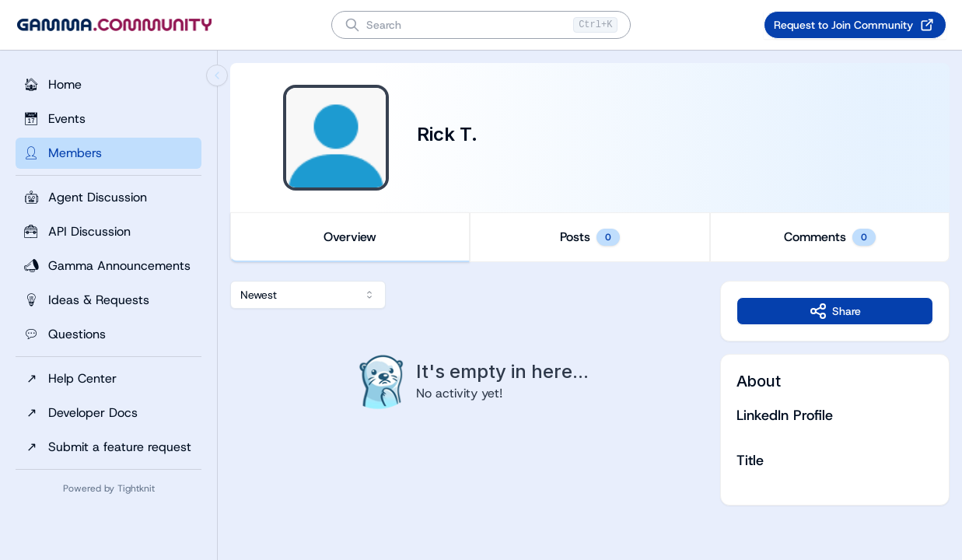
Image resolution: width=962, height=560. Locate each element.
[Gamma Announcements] (108, 266)
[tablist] (590, 237)
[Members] (108, 153)
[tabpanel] (590, 393)
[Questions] (108, 334)
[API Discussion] (108, 232)
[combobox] (308, 295)
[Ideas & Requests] (108, 300)
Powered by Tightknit (109, 488)
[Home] (108, 85)
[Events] (108, 119)
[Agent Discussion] (108, 198)
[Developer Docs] (108, 413)
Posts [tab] (590, 237)
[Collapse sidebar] (217, 75)
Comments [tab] (830, 237)
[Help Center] (108, 379)
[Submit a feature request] (108, 447)
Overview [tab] (350, 237)
